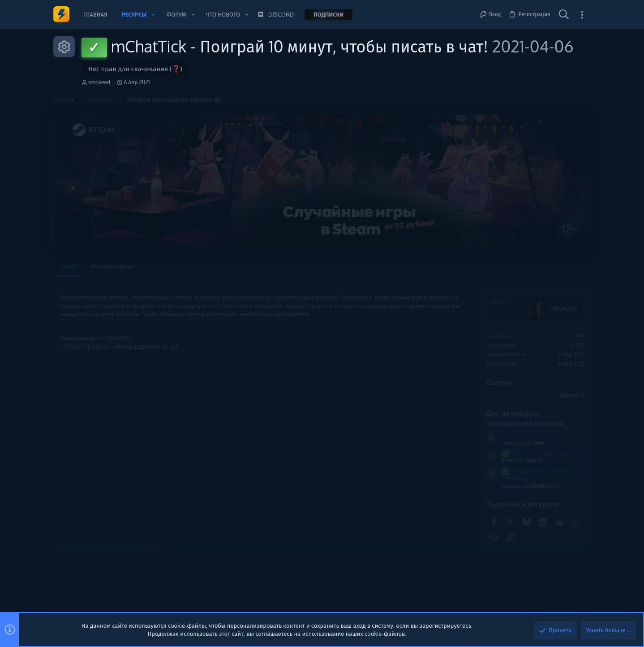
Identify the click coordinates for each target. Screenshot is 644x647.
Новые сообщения (519, 389)
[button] (153, 15)
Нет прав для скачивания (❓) (135, 69)
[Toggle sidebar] (582, 15)
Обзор (69, 266)
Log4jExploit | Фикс (404, 435)
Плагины (510, 436)
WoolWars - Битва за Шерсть (421, 453)
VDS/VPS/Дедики (520, 491)
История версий (112, 266)
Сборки (508, 530)
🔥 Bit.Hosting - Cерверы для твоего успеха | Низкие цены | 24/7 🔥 (540, 460)
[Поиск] (564, 15)
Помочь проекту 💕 (520, 304)
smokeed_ (101, 82)
